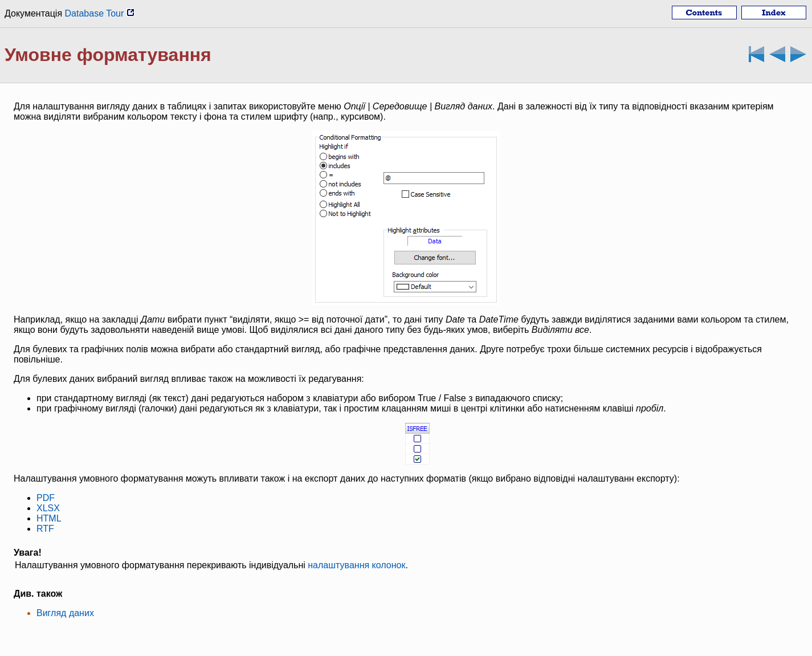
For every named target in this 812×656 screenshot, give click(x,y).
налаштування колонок (356, 565)
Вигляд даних (65, 613)
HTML (49, 518)
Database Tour (100, 13)
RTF (45, 529)
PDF (46, 498)
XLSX (48, 508)
